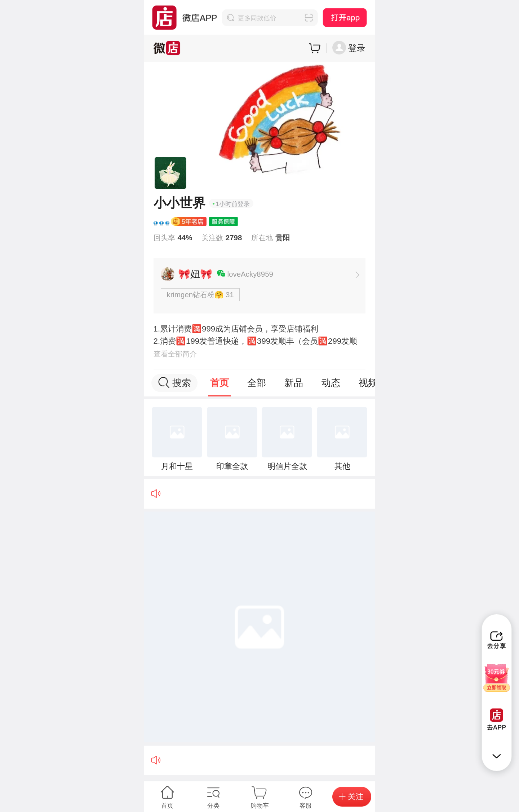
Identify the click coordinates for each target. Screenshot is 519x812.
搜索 (175, 383)
